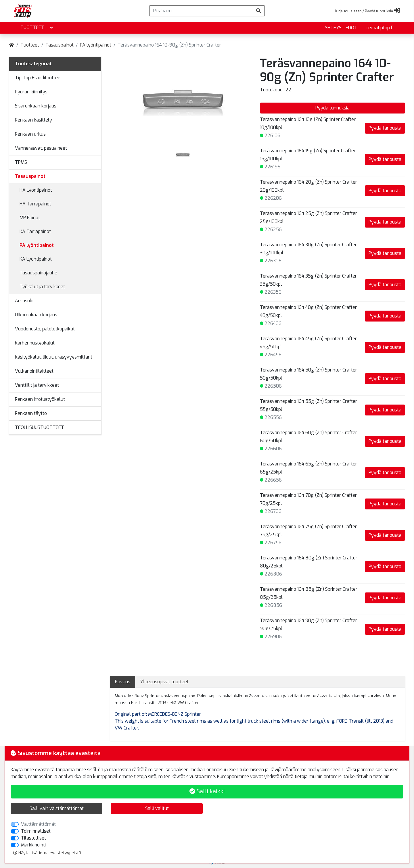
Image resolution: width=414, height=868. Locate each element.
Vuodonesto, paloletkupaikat (45, 329)
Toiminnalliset (36, 831)
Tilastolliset (33, 838)
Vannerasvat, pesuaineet (41, 148)
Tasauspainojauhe (38, 273)
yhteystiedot (341, 28)
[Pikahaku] (201, 11)
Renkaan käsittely (33, 120)
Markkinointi (33, 845)
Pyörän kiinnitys (31, 92)
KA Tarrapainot (35, 231)
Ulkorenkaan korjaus (36, 315)
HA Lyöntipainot (36, 190)
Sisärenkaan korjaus (36, 106)
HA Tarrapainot (35, 204)
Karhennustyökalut (35, 343)
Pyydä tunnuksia (332, 108)
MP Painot (30, 218)
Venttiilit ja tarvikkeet (37, 385)
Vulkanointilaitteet (34, 371)
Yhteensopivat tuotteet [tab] (164, 682)
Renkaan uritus (30, 134)
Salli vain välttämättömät (57, 808)
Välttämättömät (38, 824)
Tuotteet (37, 28)
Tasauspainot (60, 45)
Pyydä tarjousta (385, 128)
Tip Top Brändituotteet (39, 78)
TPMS (21, 162)
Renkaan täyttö (31, 413)
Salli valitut (157, 808)
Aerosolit (24, 301)
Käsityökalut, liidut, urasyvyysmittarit (54, 357)
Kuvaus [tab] (123, 682)
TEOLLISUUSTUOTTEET (40, 427)
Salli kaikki (207, 791)
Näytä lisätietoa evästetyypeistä (47, 853)
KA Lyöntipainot (36, 259)
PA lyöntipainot (96, 45)
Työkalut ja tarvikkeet (42, 287)
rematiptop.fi (380, 28)
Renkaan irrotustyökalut (40, 399)
